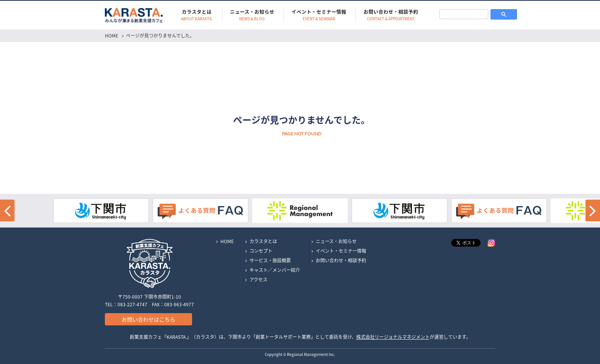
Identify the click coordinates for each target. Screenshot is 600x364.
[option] (300, 211)
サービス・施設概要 (270, 260)
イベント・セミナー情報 (319, 15)
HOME (112, 36)
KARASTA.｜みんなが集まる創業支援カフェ (134, 15)
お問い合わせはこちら (148, 319)
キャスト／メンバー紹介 (275, 270)
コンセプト (261, 251)
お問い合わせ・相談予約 (391, 15)
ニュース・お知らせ (252, 15)
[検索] (464, 14)
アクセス (258, 279)
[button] (7, 210)
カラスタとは (197, 15)
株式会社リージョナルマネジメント (393, 337)
